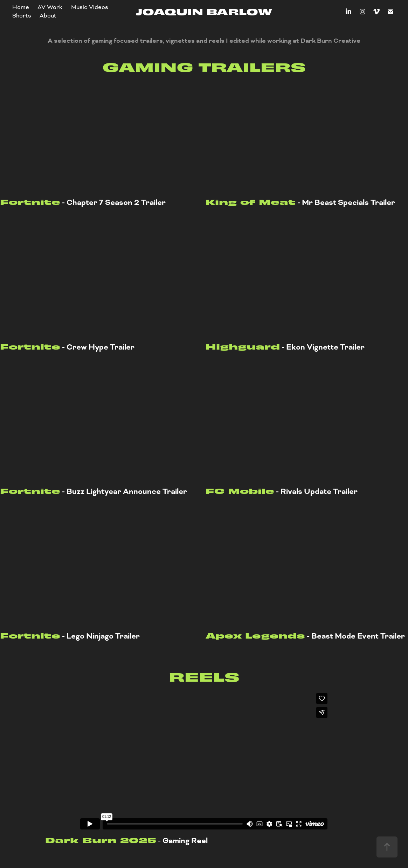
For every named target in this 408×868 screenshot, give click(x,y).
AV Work (50, 7)
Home (21, 7)
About (48, 16)
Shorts (22, 16)
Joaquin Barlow (204, 11)
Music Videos (90, 7)
